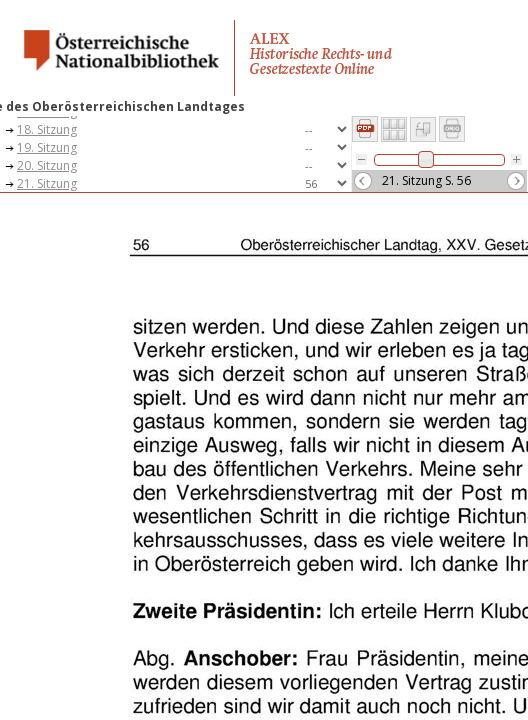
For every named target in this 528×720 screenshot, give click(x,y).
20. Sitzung (47, 165)
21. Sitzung (47, 183)
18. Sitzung (47, 129)
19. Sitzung (47, 147)
